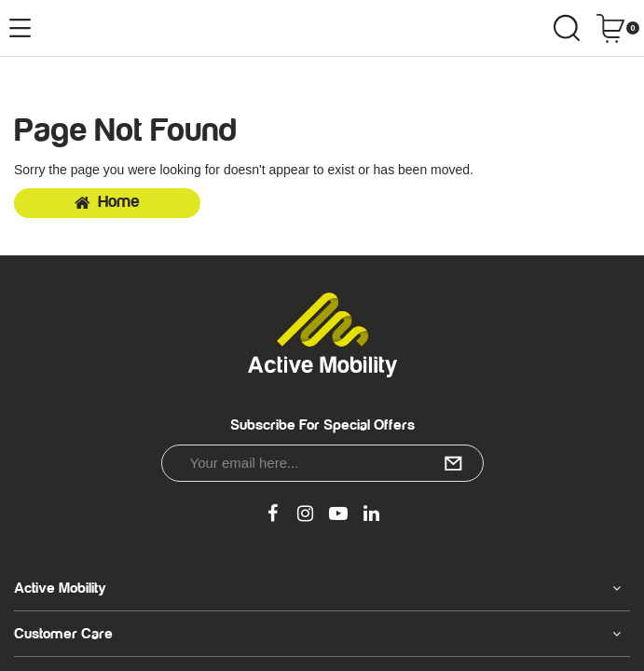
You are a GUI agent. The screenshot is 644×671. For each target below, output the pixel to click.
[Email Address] (322, 463)
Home (107, 202)
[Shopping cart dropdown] (617, 28)
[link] (272, 514)
